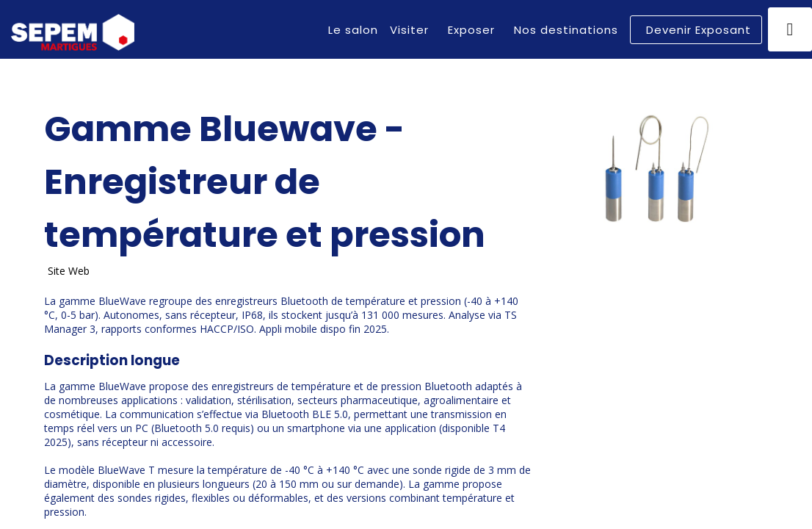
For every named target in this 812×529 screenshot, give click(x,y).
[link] (353, 29)
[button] (696, 30)
